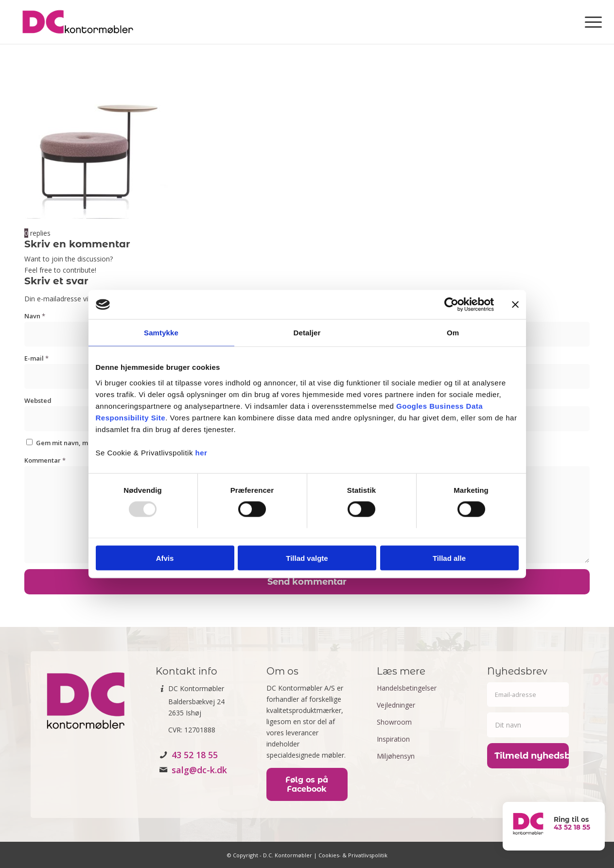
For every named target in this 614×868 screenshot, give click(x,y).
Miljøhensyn (396, 756)
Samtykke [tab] (161, 333)
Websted (38, 400)
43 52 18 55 (195, 755)
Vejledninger (396, 705)
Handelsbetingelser (407, 688)
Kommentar (45, 460)
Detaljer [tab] (307, 333)
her (202, 452)
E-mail (36, 358)
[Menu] (590, 22)
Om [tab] (453, 333)
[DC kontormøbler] (78, 22)
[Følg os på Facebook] (307, 784)
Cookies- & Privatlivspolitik (353, 855)
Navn (35, 316)
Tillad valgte (307, 558)
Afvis (165, 558)
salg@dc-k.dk (199, 770)
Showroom (394, 722)
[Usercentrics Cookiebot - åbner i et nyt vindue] (451, 305)
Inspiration (393, 739)
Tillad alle (449, 558)
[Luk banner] (515, 305)
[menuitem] (590, 22)
